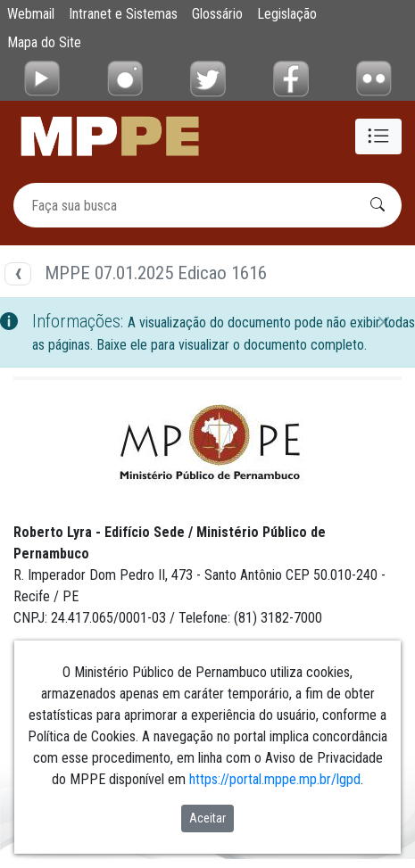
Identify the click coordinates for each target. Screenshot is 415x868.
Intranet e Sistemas (123, 14)
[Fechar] (384, 322)
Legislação (287, 14)
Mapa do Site (44, 42)
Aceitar (207, 818)
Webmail (31, 14)
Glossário (217, 14)
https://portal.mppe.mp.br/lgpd (275, 779)
